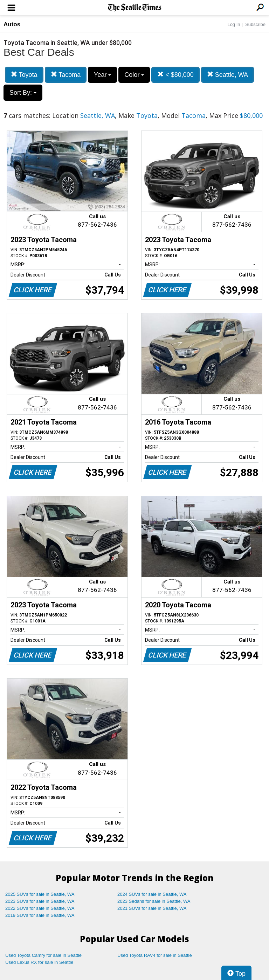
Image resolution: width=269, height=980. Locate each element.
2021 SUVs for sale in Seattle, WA (152, 908)
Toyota (24, 75)
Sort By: (23, 93)
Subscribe (255, 24)
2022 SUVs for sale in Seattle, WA (40, 908)
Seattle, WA (227, 75)
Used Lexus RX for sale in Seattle (39, 962)
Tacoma (66, 75)
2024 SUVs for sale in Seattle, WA (152, 894)
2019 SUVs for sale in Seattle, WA (40, 915)
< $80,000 (175, 75)
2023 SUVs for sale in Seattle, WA (40, 901)
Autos (12, 24)
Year (102, 75)
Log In (234, 24)
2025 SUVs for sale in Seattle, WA (40, 894)
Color (134, 75)
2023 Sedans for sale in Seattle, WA (154, 901)
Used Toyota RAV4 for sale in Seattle (155, 955)
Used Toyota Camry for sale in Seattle (43, 955)
